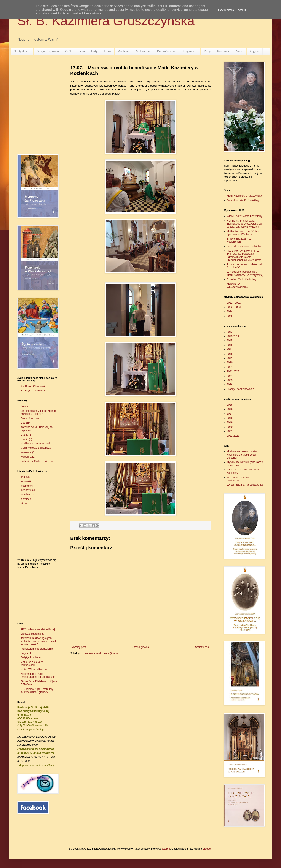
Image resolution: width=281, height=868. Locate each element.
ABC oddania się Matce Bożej (38, 629)
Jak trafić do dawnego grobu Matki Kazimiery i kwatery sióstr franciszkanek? (39, 641)
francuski (26, 481)
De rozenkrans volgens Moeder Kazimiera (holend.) (39, 412)
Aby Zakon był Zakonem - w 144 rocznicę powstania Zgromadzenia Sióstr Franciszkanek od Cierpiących (244, 255)
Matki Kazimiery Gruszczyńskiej (245, 196)
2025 (230, 316)
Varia (240, 51)
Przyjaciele (190, 51)
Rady (207, 51)
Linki (82, 51)
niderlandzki (27, 494)
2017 (230, 349)
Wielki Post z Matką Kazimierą (244, 216)
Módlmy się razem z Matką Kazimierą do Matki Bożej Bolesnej (242, 455)
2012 (230, 332)
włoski (24, 503)
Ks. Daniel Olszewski (33, 386)
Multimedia (143, 51)
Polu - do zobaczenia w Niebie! (245, 246)
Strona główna (141, 647)
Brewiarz (26, 406)
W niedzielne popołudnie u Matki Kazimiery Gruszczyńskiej (245, 273)
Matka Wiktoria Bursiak (34, 670)
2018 (230, 354)
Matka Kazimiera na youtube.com (32, 664)
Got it (242, 10)
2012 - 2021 (234, 303)
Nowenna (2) (28, 457)
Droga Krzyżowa (48, 51)
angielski (26, 477)
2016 (230, 345)
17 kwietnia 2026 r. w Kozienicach (239, 240)
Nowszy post (79, 647)
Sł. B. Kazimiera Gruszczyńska (106, 21)
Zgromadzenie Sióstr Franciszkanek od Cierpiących (38, 675)
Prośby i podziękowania (240, 389)
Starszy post (202, 647)
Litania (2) (26, 439)
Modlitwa (124, 51)
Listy (94, 51)
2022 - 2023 (234, 307)
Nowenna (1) (28, 452)
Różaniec (224, 51)
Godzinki (26, 423)
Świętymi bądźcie (31, 657)
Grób (69, 51)
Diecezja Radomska (32, 634)
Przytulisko (27, 653)
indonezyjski (28, 490)
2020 (230, 363)
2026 (230, 385)
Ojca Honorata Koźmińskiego (243, 200)
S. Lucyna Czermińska (34, 391)
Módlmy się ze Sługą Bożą (36, 448)
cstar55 (166, 849)
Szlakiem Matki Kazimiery (242, 279)
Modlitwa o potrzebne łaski (36, 444)
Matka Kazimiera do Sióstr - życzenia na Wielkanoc (243, 233)
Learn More (226, 10)
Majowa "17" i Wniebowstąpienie (237, 285)
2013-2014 (233, 336)
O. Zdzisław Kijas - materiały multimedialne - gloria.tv (37, 691)
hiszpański (27, 486)
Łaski (108, 51)
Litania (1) (26, 435)
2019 (230, 358)
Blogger (207, 849)
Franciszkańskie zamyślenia (37, 649)
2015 (230, 341)
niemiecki (26, 499)
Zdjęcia (255, 51)
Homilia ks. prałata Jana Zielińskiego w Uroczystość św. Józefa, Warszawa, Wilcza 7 (245, 224)
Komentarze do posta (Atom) (101, 653)
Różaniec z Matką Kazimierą (37, 461)
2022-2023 (233, 371)
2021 (230, 367)
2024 (230, 312)
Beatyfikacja (22, 51)
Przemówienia (167, 51)
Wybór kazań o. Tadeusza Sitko (245, 485)
